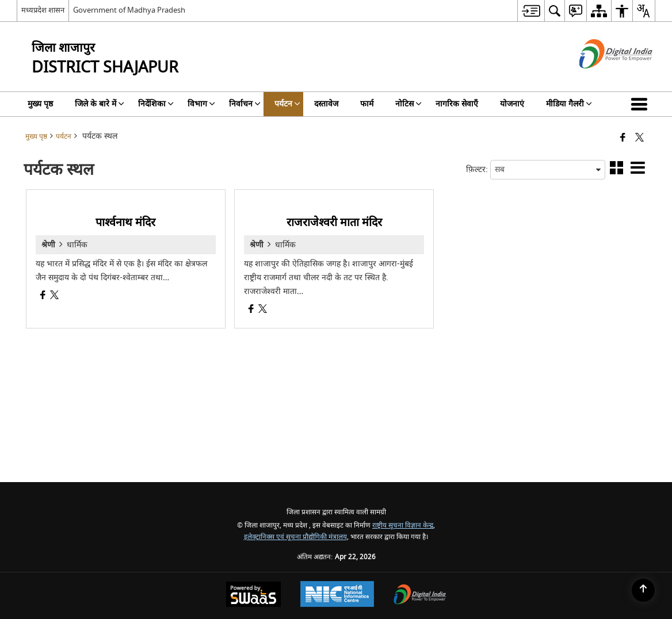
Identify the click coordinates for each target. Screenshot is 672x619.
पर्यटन (64, 137)
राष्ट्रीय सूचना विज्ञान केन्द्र (403, 526)
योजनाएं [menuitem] (512, 104)
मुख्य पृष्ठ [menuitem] (40, 104)
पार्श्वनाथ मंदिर (125, 222)
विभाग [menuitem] (201, 104)
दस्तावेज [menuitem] (326, 104)
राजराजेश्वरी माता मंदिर (334, 222)
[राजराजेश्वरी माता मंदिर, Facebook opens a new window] (251, 310)
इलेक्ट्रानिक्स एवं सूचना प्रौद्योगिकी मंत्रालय (295, 537)
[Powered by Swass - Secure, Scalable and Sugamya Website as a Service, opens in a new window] (253, 596)
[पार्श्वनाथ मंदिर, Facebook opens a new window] (43, 297)
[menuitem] (531, 11)
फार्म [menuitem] (367, 104)
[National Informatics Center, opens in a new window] (337, 595)
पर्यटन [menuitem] (287, 104)
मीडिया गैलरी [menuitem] (569, 104)
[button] (642, 104)
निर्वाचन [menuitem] (245, 104)
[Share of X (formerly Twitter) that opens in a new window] (639, 138)
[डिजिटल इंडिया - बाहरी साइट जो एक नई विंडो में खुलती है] (602, 79)
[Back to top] (643, 590)
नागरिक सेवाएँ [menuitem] (457, 104)
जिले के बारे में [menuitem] (100, 104)
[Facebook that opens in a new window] (623, 138)
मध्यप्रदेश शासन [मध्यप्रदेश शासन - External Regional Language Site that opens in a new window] (43, 10)
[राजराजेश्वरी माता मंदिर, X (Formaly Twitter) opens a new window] (263, 310)
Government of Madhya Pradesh (129, 10)
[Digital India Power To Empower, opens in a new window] (420, 596)
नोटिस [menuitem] (408, 104)
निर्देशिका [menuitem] (156, 104)
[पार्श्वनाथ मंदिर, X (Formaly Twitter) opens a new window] (54, 297)
